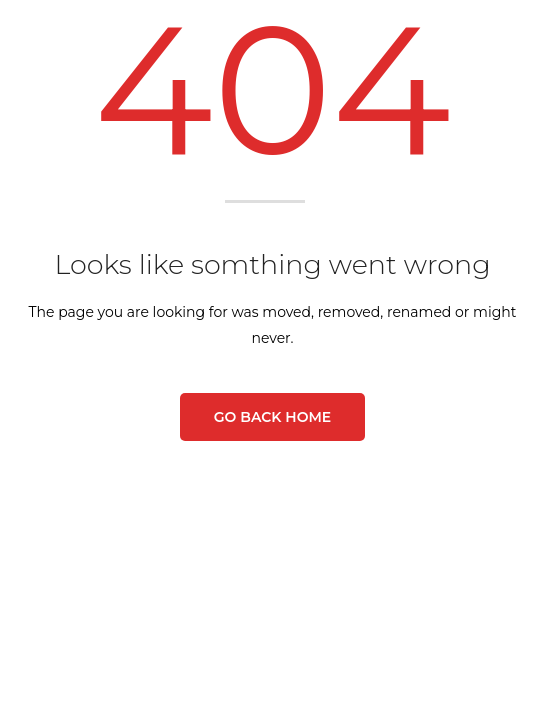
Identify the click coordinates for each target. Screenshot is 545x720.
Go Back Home (272, 417)
